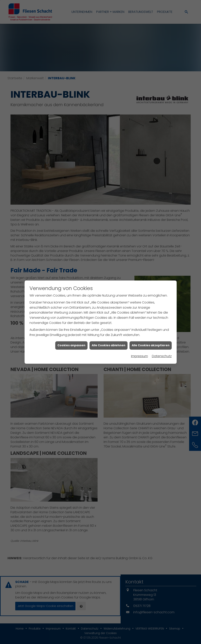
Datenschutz (162, 346)
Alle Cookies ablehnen (109, 336)
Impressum (140, 346)
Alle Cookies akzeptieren (151, 336)
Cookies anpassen (71, 336)
